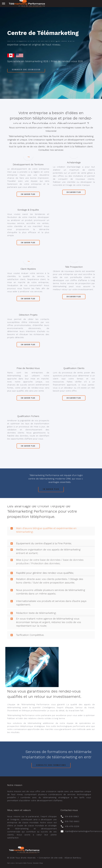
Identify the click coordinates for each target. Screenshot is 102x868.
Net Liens (11, 863)
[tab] (51, 544)
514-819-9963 (72, 816)
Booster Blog (38, 863)
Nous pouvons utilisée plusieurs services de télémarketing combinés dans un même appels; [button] (47, 584)
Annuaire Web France (24, 863)
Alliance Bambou (73, 858)
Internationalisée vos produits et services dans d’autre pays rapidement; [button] (48, 595)
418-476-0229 (72, 826)
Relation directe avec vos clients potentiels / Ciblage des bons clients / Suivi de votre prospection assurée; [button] (46, 573)
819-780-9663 (72, 821)
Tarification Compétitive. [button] (27, 630)
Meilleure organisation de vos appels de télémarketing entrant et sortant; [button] (45, 544)
